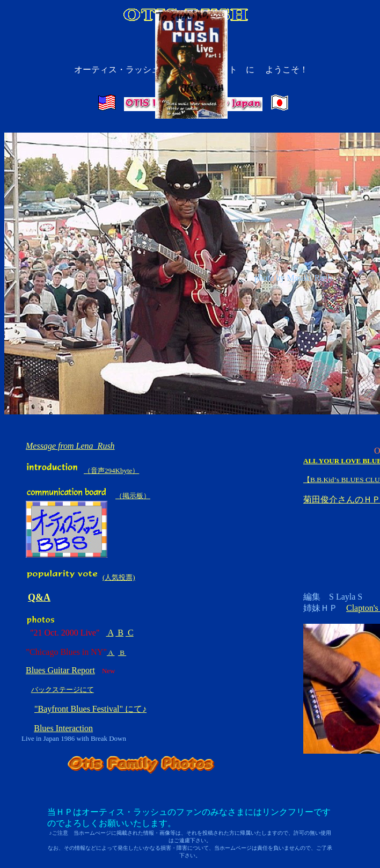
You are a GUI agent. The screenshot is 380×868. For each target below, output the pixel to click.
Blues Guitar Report (60, 670)
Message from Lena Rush (70, 446)
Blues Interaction (63, 728)
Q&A (39, 597)
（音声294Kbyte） (111, 471)
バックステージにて (63, 690)
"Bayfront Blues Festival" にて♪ (90, 709)
